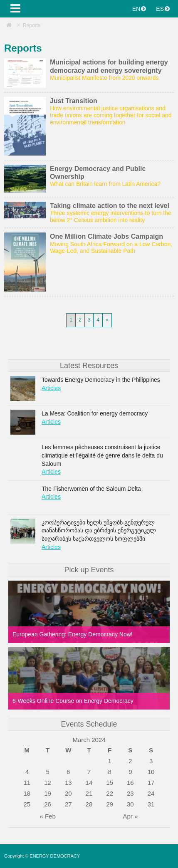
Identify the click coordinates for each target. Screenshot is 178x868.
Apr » (130, 816)
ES (163, 9)
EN (139, 9)
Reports (32, 25)
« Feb (47, 816)
